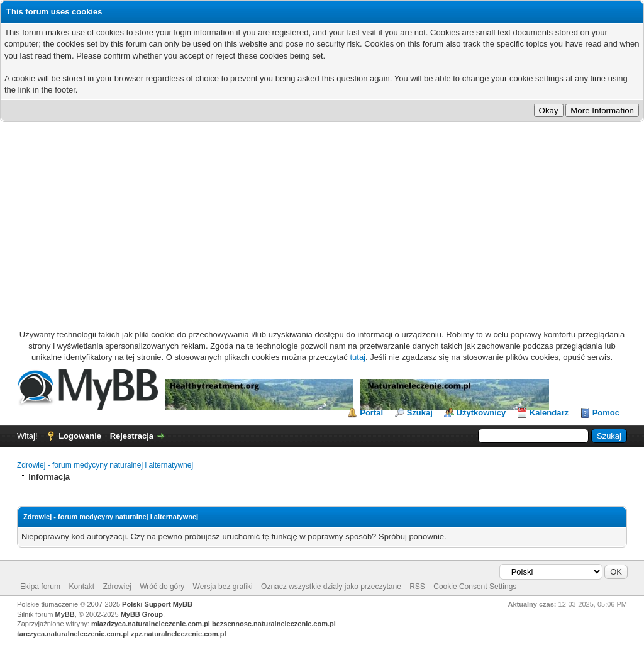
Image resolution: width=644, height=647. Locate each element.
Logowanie (80, 436)
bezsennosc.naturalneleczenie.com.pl (274, 624)
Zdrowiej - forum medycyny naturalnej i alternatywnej (105, 465)
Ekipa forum (40, 587)
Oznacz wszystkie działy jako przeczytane (331, 587)
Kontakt (81, 587)
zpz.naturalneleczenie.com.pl (179, 634)
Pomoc (606, 413)
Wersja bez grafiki (223, 587)
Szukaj (420, 413)
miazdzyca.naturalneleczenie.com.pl (151, 624)
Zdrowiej (117, 587)
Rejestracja (132, 436)
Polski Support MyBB (157, 604)
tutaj (358, 357)
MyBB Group (142, 614)
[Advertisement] (322, 217)
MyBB (65, 614)
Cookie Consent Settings (475, 587)
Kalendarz (549, 413)
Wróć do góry (162, 587)
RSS (417, 587)
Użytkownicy (481, 413)
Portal (371, 413)
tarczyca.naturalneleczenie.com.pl (73, 634)
